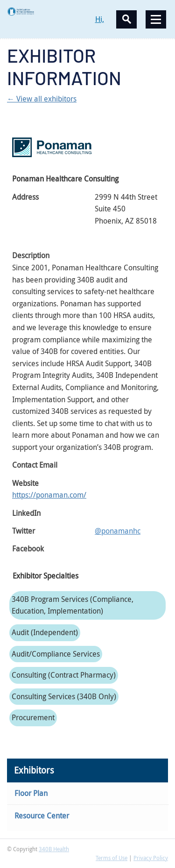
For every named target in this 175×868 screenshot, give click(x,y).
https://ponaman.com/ (49, 495)
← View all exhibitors (42, 99)
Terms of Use (112, 858)
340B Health (54, 849)
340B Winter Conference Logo (47, 11)
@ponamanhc (118, 531)
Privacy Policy (151, 858)
